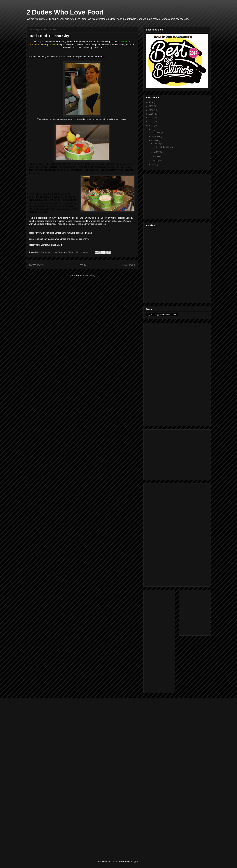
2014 (152, 118)
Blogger (135, 861)
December (156, 133)
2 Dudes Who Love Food (65, 12)
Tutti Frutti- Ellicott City (49, 36)
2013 (152, 122)
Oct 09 (157, 152)
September (157, 157)
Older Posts (129, 265)
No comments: (84, 252)
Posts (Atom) (89, 275)
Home (83, 265)
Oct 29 (157, 144)
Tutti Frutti (63, 57)
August (155, 161)
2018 (152, 102)
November (156, 136)
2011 (152, 129)
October (155, 140)
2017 (152, 106)
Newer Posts (36, 265)
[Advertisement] (171, 195)
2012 (152, 125)
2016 (152, 110)
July (153, 165)
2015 (152, 114)
